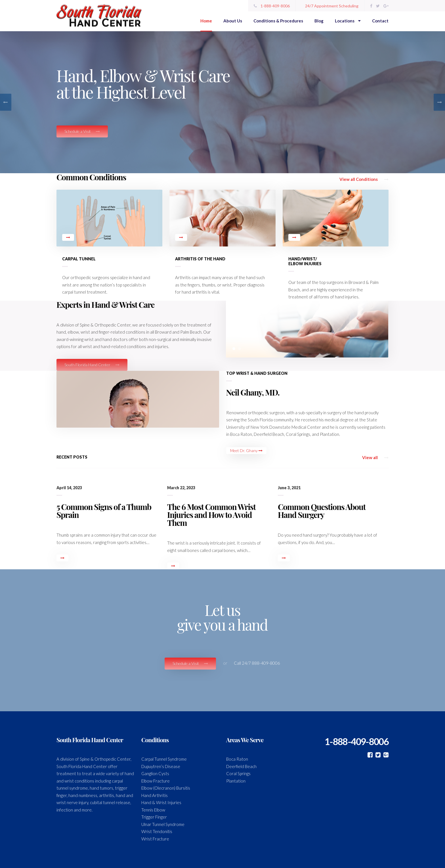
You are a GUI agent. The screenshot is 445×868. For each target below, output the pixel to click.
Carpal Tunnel (79, 259)
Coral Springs (238, 773)
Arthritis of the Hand (200, 259)
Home (206, 21)
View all (375, 457)
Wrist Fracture (155, 839)
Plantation (236, 781)
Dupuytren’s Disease (161, 766)
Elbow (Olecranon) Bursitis (166, 788)
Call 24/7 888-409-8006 (257, 663)
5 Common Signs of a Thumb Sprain (104, 511)
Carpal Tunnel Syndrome (164, 759)
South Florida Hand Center (92, 365)
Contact (380, 21)
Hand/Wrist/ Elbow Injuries (305, 261)
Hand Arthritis (155, 795)
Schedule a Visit (82, 131)
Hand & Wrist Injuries (161, 802)
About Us (233, 21)
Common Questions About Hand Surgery (322, 511)
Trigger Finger (154, 817)
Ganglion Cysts (155, 773)
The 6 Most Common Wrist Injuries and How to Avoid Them (211, 515)
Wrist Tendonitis (157, 831)
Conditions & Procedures (278, 21)
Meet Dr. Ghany (246, 450)
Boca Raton (237, 759)
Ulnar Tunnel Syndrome (163, 824)
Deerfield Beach (241, 766)
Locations (348, 21)
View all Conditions (364, 179)
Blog (319, 21)
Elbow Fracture (156, 781)
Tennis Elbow (153, 810)
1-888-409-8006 (272, 6)
